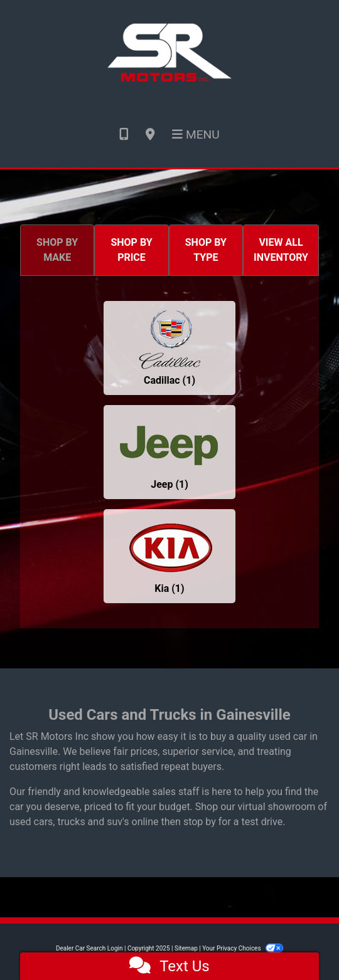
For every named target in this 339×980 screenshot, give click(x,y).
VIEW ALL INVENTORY (281, 250)
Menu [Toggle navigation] (196, 134)
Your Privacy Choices (243, 948)
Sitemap (186, 948)
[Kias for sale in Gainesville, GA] (169, 556)
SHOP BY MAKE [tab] (57, 250)
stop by (200, 822)
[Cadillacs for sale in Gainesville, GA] (169, 348)
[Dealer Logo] (169, 50)
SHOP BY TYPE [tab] (206, 250)
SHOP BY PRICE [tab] (131, 250)
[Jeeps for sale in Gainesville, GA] (169, 452)
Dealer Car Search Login (89, 948)
